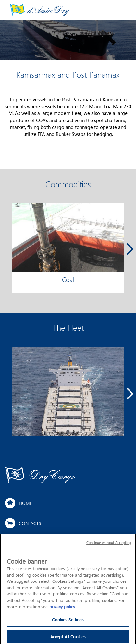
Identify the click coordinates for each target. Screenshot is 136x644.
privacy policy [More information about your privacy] (62, 609)
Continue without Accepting (109, 545)
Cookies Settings (68, 622)
